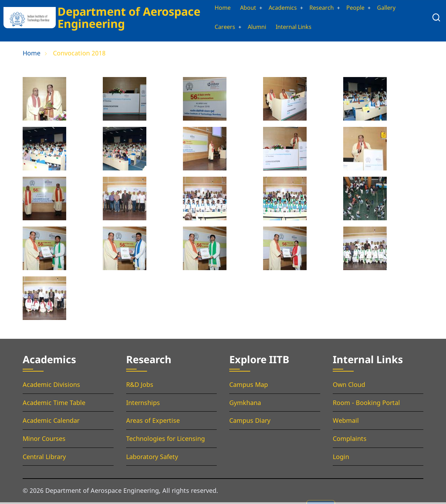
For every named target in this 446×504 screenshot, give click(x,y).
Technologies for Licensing (166, 441)
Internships (143, 404)
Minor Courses (44, 441)
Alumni (252, 29)
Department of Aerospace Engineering (127, 18)
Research (323, 8)
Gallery (393, 8)
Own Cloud (349, 387)
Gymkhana (245, 404)
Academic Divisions (51, 387)
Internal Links (292, 29)
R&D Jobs (140, 387)
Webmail (346, 422)
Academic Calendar (51, 422)
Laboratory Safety (152, 458)
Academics (280, 8)
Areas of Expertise (153, 422)
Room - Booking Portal (366, 404)
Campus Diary (250, 422)
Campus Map (249, 387)
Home (215, 8)
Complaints (350, 441)
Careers (217, 29)
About (243, 8)
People (359, 8)
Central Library (44, 458)
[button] (44, 103)
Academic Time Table (54, 404)
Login (341, 458)
